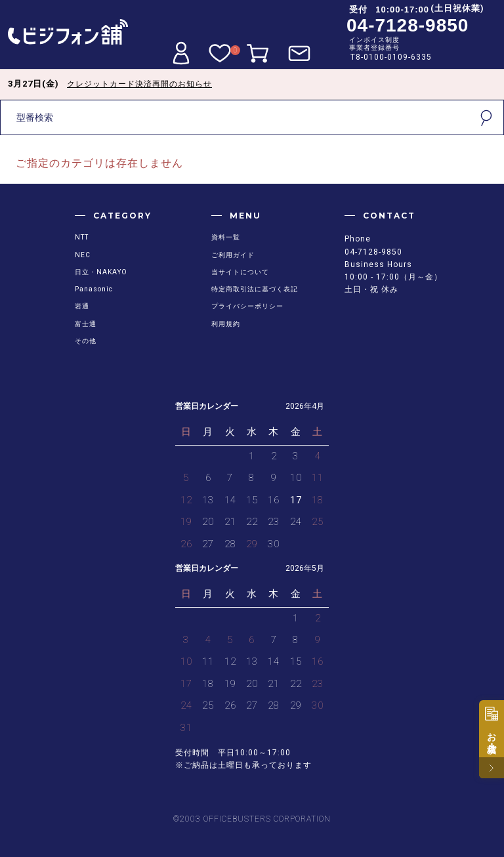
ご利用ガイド (233, 255)
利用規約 (226, 324)
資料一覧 (226, 237)
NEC (83, 255)
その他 (86, 341)
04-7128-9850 (408, 25)
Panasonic (94, 289)
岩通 (82, 306)
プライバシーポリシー (247, 306)
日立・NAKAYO (101, 272)
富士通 (86, 324)
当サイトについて (240, 272)
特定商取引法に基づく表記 (255, 289)
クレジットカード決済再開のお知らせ (139, 84)
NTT (82, 237)
